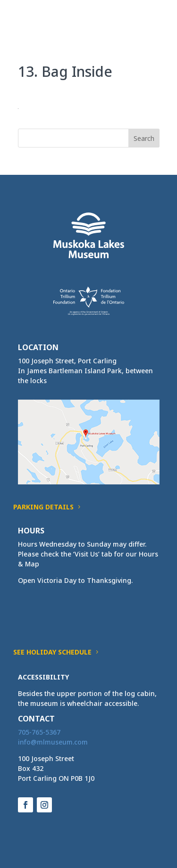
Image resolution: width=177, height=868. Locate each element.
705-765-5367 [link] (39, 732)
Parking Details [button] (43, 507)
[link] (36, 18)
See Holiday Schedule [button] (52, 652)
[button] (152, 25)
